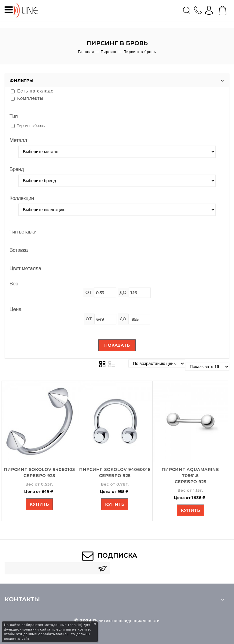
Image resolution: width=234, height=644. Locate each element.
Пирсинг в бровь (28, 126)
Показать (117, 345)
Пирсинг (109, 52)
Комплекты (27, 98)
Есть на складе (32, 91)
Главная (86, 52)
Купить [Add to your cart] (39, 504)
